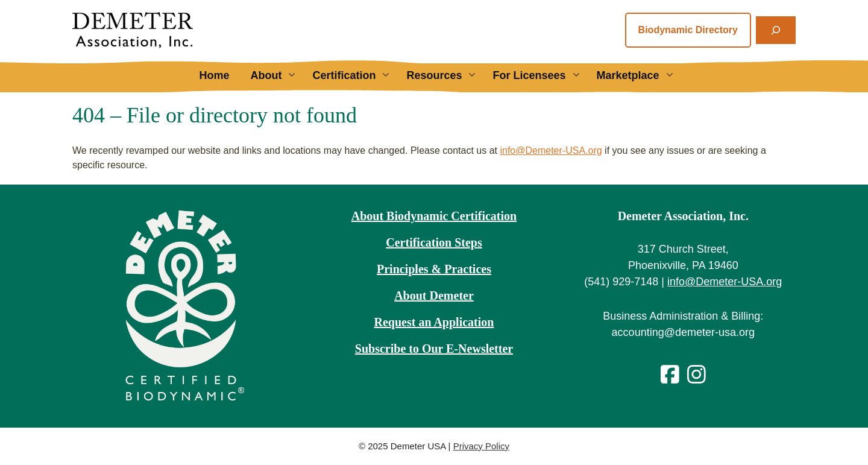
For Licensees (541, 75)
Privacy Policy (481, 446)
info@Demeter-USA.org (551, 150)
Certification (356, 75)
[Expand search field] (776, 30)
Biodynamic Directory (688, 30)
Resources (446, 75)
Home (214, 75)
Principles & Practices (434, 269)
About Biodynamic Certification (434, 216)
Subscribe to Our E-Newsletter (434, 349)
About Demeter (434, 296)
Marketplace (640, 75)
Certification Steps (434, 242)
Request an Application (434, 322)
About (278, 75)
